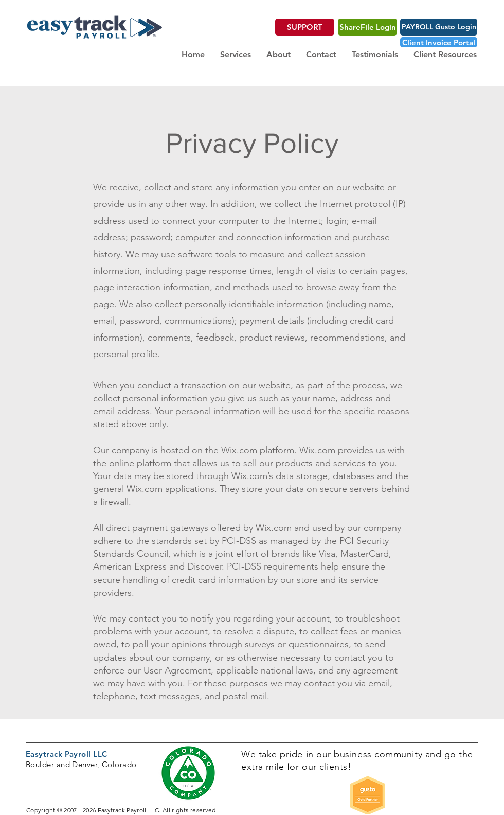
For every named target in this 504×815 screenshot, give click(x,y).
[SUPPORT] (305, 27)
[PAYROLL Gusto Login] (439, 27)
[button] (236, 55)
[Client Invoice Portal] (439, 42)
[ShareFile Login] (367, 27)
